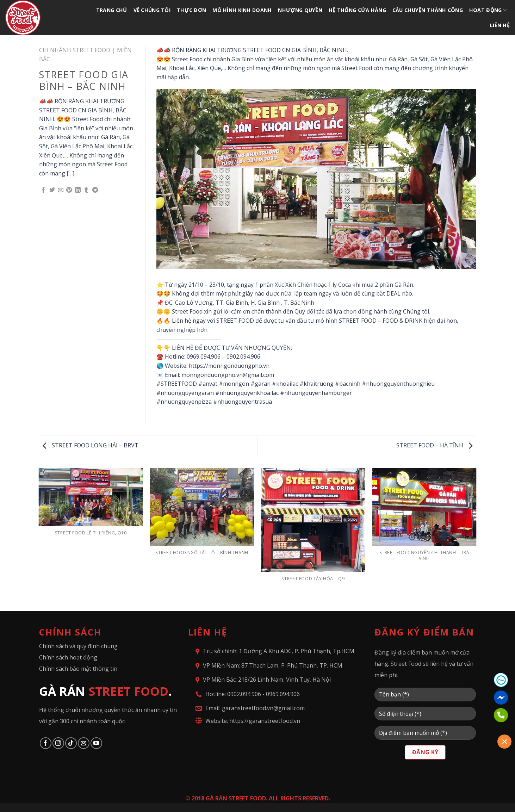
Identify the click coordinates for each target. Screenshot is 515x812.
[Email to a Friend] (61, 190)
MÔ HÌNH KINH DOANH (242, 10)
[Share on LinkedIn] (78, 190)
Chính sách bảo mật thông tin (78, 669)
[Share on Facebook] (43, 190)
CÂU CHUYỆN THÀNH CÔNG (428, 10)
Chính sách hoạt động (68, 657)
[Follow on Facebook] (46, 743)
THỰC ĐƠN (191, 10)
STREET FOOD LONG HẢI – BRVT (91, 445)
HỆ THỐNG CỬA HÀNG (357, 10)
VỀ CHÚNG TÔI (152, 10)
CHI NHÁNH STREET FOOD (75, 50)
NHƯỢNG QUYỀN (300, 10)
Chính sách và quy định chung (78, 646)
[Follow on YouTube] (96, 743)
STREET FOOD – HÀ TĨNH (434, 445)
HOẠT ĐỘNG (488, 10)
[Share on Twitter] (52, 190)
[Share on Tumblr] (86, 190)
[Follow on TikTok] (71, 743)
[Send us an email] (84, 743)
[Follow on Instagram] (58, 743)
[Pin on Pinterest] (69, 190)
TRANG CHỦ (112, 10)
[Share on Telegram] (95, 190)
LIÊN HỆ (500, 25)
